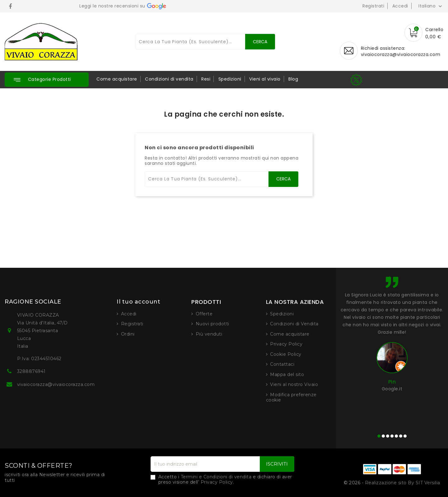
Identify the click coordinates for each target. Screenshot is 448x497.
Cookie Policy (286, 354)
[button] (47, 80)
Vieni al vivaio (265, 79)
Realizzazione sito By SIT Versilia (403, 483)
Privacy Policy (286, 344)
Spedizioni (230, 79)
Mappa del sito (287, 374)
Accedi (400, 6)
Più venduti (209, 334)
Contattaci (282, 364)
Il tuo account (138, 302)
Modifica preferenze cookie (291, 397)
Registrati (373, 6)
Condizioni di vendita (169, 79)
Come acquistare (117, 79)
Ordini (128, 334)
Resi (206, 79)
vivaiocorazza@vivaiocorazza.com (401, 54)
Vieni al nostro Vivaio (294, 384)
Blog (293, 79)
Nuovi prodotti (212, 324)
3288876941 (31, 371)
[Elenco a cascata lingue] (431, 6)
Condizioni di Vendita (294, 324)
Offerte (204, 314)
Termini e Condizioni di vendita (216, 477)
